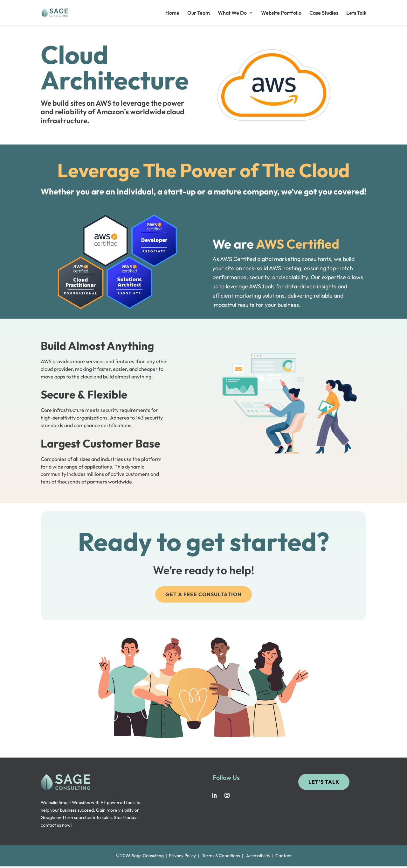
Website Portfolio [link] (281, 13)
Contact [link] (283, 856)
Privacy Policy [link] (182, 856)
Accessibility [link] (258, 856)
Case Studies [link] (324, 13)
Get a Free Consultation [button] (203, 594)
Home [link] (172, 13)
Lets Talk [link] (356, 13)
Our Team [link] (199, 13)
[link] (65, 12)
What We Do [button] (232, 13)
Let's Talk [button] (324, 782)
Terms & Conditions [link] (221, 856)
